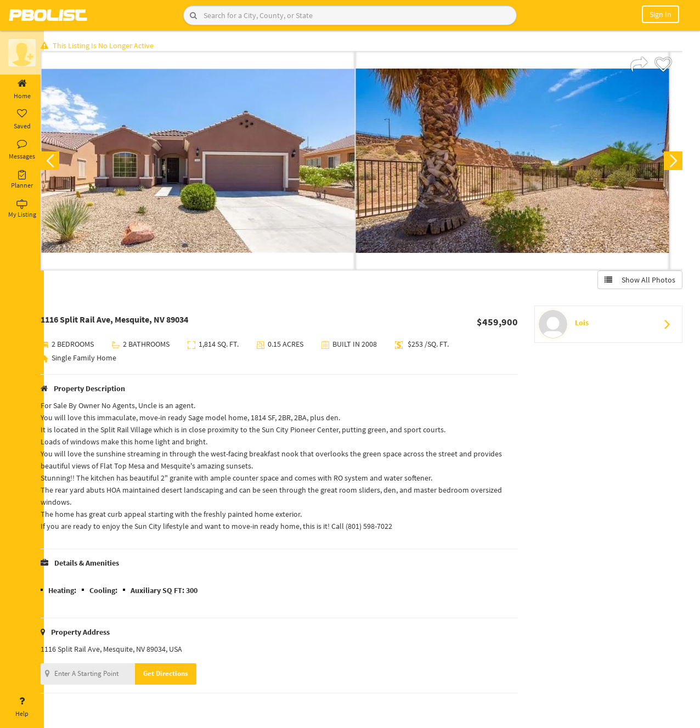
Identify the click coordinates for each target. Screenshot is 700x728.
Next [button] (671, 162)
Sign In (661, 14)
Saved (22, 120)
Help (22, 707)
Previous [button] (61, 162)
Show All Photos (638, 281)
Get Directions (177, 675)
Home (22, 89)
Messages (22, 150)
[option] (209, 162)
